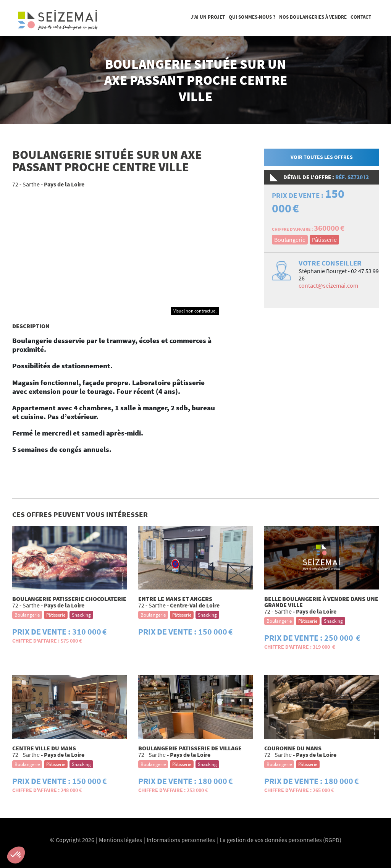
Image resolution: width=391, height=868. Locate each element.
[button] (16, 855)
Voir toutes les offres (322, 157)
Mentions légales (120, 840)
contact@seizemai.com (328, 285)
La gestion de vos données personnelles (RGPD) (280, 840)
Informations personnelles (181, 840)
